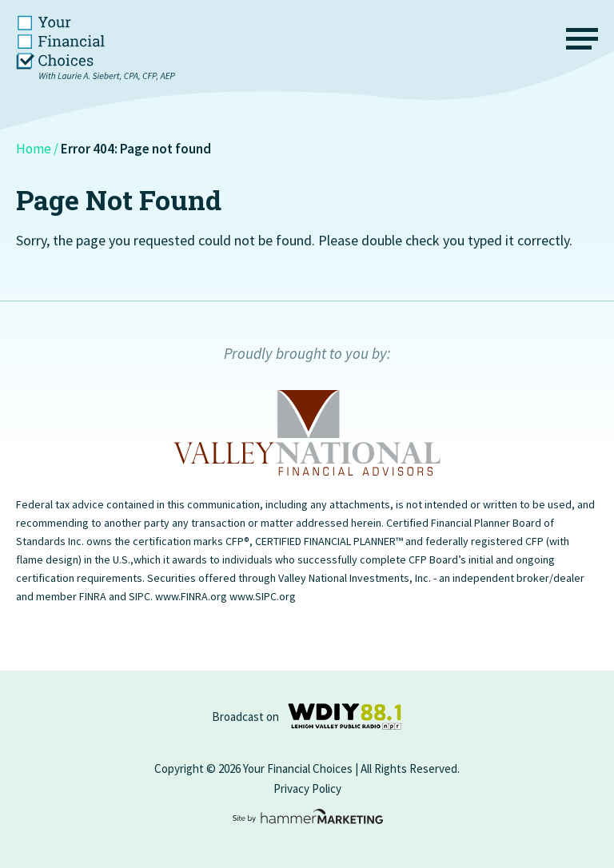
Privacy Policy (307, 788)
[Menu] (582, 42)
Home (34, 149)
